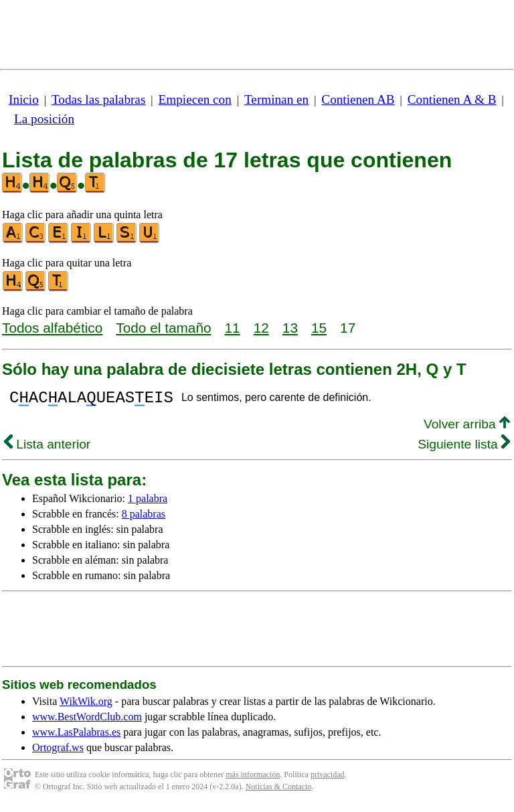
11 (233, 328)
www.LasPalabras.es (76, 736)
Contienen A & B (452, 99)
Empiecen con (195, 99)
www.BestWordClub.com (87, 721)
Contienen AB (358, 99)
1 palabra (148, 502)
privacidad (328, 779)
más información (253, 779)
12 (261, 328)
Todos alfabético (52, 328)
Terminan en (276, 99)
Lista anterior (47, 448)
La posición (44, 119)
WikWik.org (86, 705)
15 (319, 328)
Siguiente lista (464, 448)
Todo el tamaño (163, 328)
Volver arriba (467, 428)
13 (290, 328)
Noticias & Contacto (279, 791)
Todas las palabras (98, 99)
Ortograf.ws (58, 751)
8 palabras (144, 518)
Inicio (24, 99)
